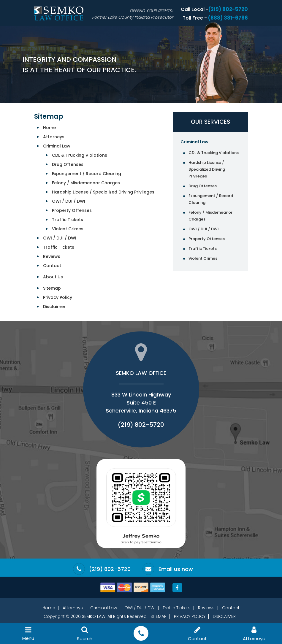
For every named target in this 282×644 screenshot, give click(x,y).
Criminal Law (57, 146)
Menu (28, 634)
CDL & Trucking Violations (80, 155)
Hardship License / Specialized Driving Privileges (103, 192)
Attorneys (54, 137)
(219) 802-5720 (228, 9)
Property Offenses (72, 210)
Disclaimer (54, 307)
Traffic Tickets (68, 220)
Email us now (176, 569)
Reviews (52, 256)
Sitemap (52, 288)
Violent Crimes (68, 229)
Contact (52, 266)
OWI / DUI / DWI (69, 201)
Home (49, 128)
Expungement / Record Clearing (87, 174)
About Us (53, 277)
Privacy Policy (58, 297)
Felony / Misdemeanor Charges (86, 183)
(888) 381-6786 (228, 18)
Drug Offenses (68, 164)
